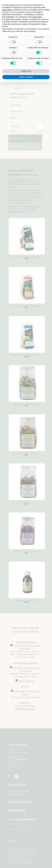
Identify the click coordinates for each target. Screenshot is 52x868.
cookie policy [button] (37, 17)
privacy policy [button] (7, 10)
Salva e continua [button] (26, 77)
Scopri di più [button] (26, 71)
